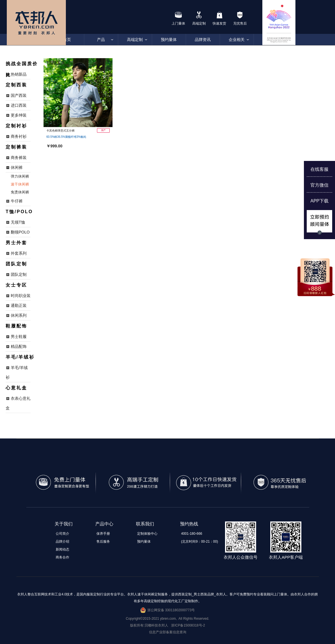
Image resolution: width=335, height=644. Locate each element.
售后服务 (103, 542)
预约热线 (189, 524)
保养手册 (103, 534)
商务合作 (62, 557)
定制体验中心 (147, 534)
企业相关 (237, 40)
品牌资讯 (203, 40)
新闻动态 (62, 549)
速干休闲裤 (20, 184)
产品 (101, 40)
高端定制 (135, 40)
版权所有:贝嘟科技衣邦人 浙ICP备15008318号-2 (167, 625)
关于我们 (64, 524)
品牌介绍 (62, 542)
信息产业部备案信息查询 (168, 632)
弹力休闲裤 (20, 176)
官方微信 (319, 185)
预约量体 (169, 40)
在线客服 (319, 169)
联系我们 (145, 524)
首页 (67, 40)
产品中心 (104, 524)
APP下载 (319, 201)
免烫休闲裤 (20, 192)
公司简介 (62, 534)
